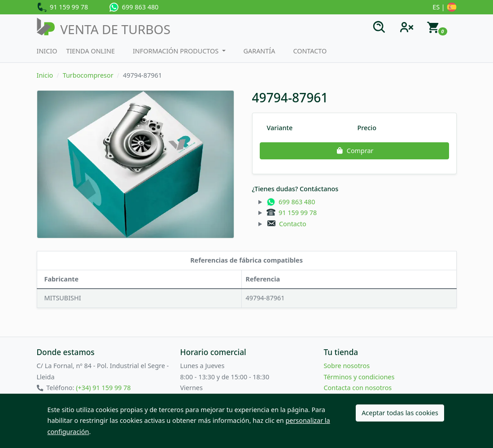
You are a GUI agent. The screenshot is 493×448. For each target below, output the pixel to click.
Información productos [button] (177, 51)
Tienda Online (90, 51)
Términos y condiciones (359, 377)
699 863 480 (134, 7)
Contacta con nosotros (358, 388)
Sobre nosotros (347, 366)
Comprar (354, 151)
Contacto (310, 51)
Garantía (260, 51)
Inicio (47, 51)
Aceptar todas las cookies (400, 413)
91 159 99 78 (63, 8)
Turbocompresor (88, 75)
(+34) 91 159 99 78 (103, 388)
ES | (444, 8)
